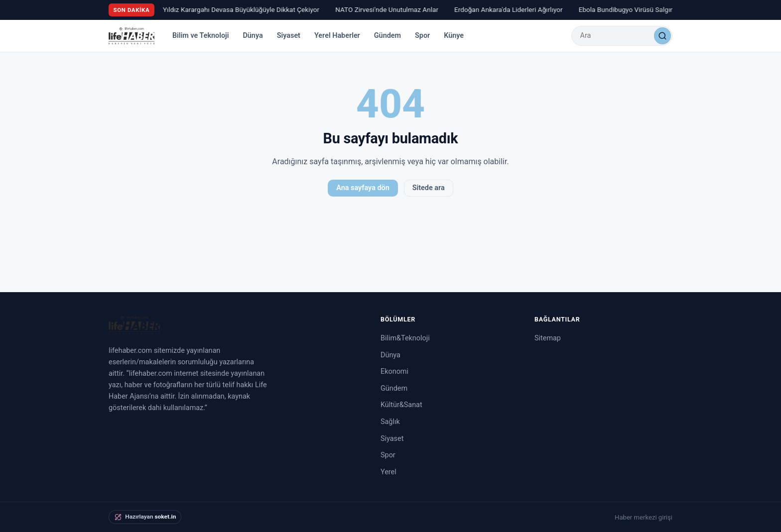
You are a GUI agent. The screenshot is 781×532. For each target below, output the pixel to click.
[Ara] (662, 36)
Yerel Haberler (337, 36)
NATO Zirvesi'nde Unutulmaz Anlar (388, 9)
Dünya (253, 36)
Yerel (389, 472)
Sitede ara (429, 188)
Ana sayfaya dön (363, 188)
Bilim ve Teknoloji (201, 36)
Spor (422, 36)
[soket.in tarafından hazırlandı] (145, 517)
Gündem (388, 36)
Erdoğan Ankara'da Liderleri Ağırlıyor (510, 9)
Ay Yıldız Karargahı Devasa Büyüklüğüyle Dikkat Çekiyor (238, 9)
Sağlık (390, 422)
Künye (454, 36)
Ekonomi (394, 372)
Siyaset (289, 36)
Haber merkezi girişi (644, 517)
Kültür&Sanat (401, 405)
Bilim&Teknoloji (405, 338)
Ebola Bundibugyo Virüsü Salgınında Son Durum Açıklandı (666, 9)
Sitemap (548, 338)
